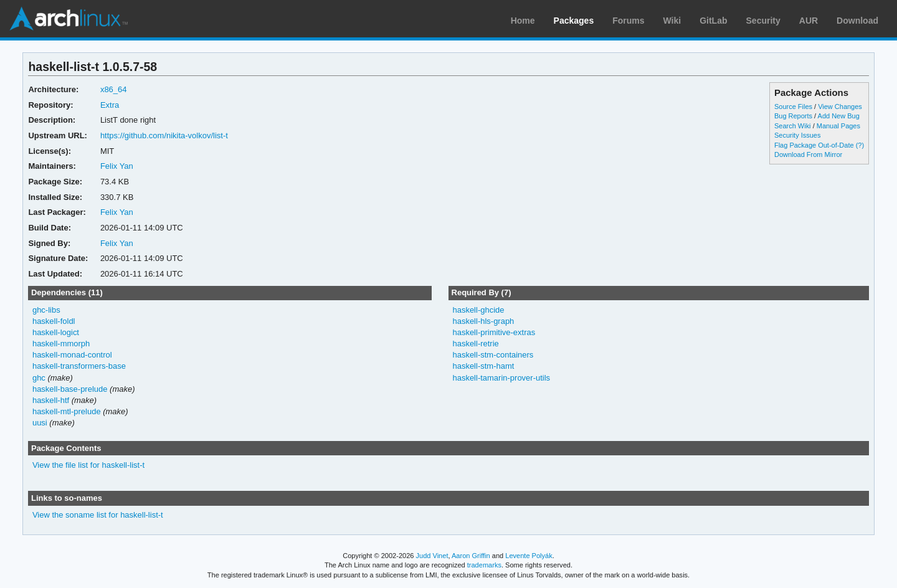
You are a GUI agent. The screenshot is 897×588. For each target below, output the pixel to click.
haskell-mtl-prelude (67, 411)
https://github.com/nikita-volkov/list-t (164, 135)
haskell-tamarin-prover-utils (501, 378)
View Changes (840, 107)
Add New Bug (839, 116)
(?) (860, 145)
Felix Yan (117, 166)
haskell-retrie (475, 344)
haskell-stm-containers (493, 355)
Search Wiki (793, 126)
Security (763, 21)
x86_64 (114, 89)
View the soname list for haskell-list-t (98, 515)
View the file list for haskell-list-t (88, 465)
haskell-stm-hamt (483, 366)
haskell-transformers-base (79, 366)
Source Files (793, 107)
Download (857, 21)
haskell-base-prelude (70, 389)
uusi (40, 423)
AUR (809, 21)
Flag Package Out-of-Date (814, 145)
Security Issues (797, 135)
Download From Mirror (808, 154)
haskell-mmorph (61, 344)
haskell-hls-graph (483, 321)
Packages (574, 21)
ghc (39, 378)
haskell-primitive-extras (494, 332)
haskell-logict (56, 332)
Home (523, 21)
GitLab (713, 21)
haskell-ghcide (478, 310)
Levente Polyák (529, 556)
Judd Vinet (432, 556)
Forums (628, 21)
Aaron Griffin (471, 556)
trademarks (484, 565)
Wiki (672, 21)
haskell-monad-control (72, 355)
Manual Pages (838, 126)
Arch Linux (69, 19)
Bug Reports (793, 116)
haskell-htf (51, 400)
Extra (110, 105)
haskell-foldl (54, 321)
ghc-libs (46, 310)
